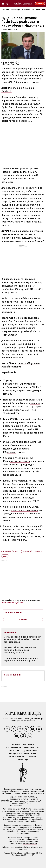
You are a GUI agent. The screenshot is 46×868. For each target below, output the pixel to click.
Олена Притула (32, 841)
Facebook (7, 91)
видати (12, 452)
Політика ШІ (14, 751)
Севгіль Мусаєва (31, 839)
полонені (36, 552)
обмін (17, 384)
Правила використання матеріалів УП (23, 748)
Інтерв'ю (36, 10)
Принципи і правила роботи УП (23, 754)
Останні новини (12, 675)
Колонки (26, 10)
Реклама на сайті (19, 745)
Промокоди (23, 760)
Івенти (31, 745)
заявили (35, 403)
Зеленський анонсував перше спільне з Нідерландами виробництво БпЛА (20, 650)
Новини (5, 10)
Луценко (26, 552)
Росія (5, 556)
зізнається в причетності (25, 510)
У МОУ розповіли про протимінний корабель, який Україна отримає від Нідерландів (22, 639)
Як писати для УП (16, 757)
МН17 (17, 552)
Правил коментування (12, 603)
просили (9, 433)
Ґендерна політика (29, 751)
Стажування (31, 757)
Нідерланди (7, 552)
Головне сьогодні (13, 612)
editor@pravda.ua (30, 843)
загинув (36, 536)
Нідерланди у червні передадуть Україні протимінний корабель (21, 659)
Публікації (15, 10)
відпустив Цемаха (20, 461)
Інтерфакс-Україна (18, 803)
